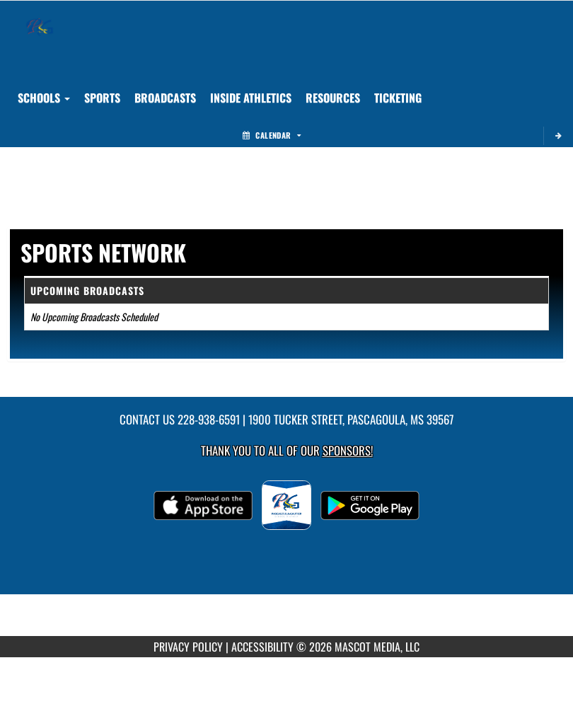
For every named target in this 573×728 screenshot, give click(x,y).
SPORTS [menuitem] (102, 98)
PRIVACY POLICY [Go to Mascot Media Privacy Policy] (188, 647)
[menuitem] (165, 98)
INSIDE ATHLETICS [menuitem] (251, 98)
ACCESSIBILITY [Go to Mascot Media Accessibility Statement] (262, 647)
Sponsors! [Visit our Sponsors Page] (348, 450)
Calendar (272, 135)
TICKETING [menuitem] (398, 98)
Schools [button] (44, 98)
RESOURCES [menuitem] (333, 98)
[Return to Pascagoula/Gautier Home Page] (40, 18)
